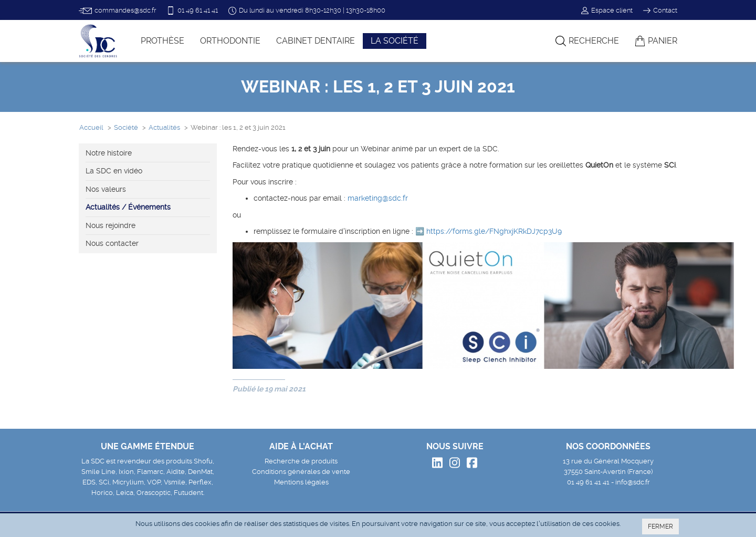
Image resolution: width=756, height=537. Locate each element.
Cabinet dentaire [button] (316, 41)
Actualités (164, 127)
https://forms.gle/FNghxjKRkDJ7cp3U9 (494, 231)
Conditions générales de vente (301, 472)
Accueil (91, 127)
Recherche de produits (301, 461)
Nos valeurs (106, 189)
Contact (660, 10)
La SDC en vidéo (114, 171)
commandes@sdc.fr (117, 11)
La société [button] (395, 41)
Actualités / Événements (128, 207)
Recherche (587, 41)
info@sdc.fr (633, 482)
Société (126, 127)
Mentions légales (301, 482)
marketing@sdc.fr (378, 198)
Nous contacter (112, 243)
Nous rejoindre (111, 225)
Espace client (607, 10)
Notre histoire (109, 153)
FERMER (660, 526)
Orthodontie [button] (230, 41)
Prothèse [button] (162, 41)
